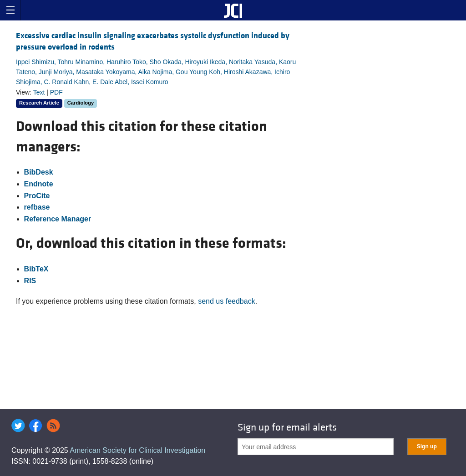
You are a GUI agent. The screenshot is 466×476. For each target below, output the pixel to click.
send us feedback (226, 301)
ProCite (37, 196)
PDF (56, 92)
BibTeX (36, 269)
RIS (30, 281)
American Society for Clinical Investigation (137, 450)
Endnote (39, 184)
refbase (37, 207)
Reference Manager (58, 219)
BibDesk (39, 172)
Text (39, 92)
